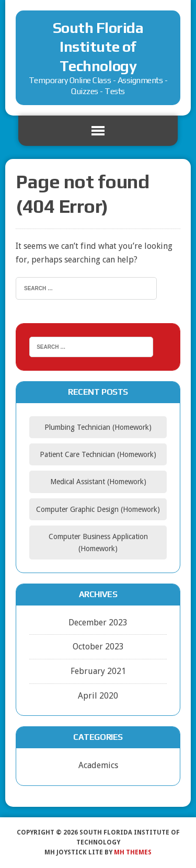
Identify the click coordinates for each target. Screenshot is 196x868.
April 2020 (98, 696)
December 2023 (98, 623)
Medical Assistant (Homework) (98, 482)
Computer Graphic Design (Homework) (98, 509)
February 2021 (98, 671)
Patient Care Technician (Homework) (98, 454)
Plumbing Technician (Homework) (98, 427)
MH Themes (133, 852)
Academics (98, 765)
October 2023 (98, 647)
